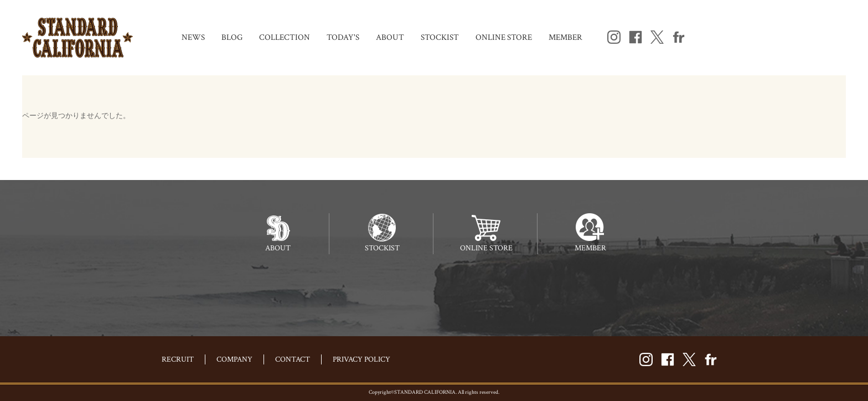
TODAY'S (343, 37)
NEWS (193, 37)
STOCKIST (440, 37)
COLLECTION (285, 37)
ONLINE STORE (504, 37)
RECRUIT (178, 359)
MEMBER (565, 37)
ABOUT (390, 37)
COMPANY (234, 359)
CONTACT (293, 359)
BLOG (232, 37)
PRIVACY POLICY (361, 359)
